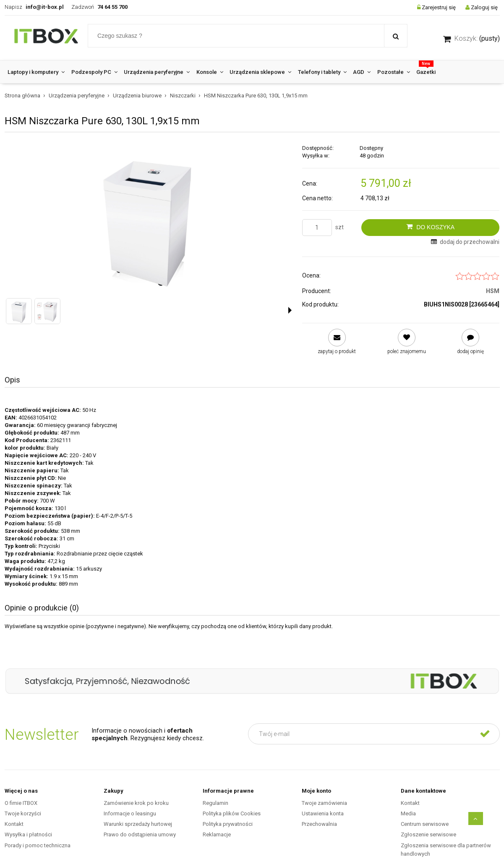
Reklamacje (217, 834)
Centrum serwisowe (425, 824)
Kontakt (14, 824)
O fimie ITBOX (21, 803)
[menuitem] (36, 72)
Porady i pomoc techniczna (38, 845)
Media (408, 813)
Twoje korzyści (23, 813)
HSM (493, 291)
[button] (290, 310)
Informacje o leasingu (130, 813)
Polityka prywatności (228, 824)
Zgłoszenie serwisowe (428, 834)
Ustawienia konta (323, 813)
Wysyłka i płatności (28, 834)
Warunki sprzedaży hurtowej (138, 824)
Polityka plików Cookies (232, 813)
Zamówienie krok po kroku (136, 803)
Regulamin (215, 803)
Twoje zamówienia (324, 803)
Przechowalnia (319, 824)
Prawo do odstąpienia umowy (140, 834)
